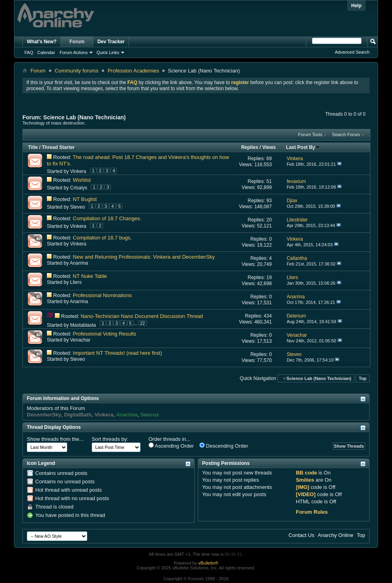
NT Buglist (85, 199)
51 (269, 181)
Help (356, 6)
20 (269, 220)
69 (269, 159)
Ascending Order (171, 446)
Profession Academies (134, 71)
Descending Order (224, 446)
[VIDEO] (306, 494)
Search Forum (346, 135)
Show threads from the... (55, 439)
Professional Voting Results (105, 334)
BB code (307, 473)
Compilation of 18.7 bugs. (102, 238)
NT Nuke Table (90, 276)
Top (363, 378)
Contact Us (302, 535)
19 (269, 277)
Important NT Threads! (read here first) (118, 353)
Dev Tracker (111, 42)
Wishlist (82, 180)
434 (268, 316)
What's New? (42, 42)
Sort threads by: (110, 439)
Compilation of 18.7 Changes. (107, 218)
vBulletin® (208, 563)
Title (33, 147)
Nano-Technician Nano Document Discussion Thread (142, 316)
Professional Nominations (102, 295)
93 (269, 201)
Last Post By (303, 147)
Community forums (77, 71)
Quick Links (108, 52)
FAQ (29, 52)
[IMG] (303, 487)
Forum (77, 42)
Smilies (305, 480)
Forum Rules (312, 512)
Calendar (46, 52)
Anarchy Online (336, 535)
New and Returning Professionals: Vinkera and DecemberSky (144, 257)
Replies (250, 147)
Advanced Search (352, 52)
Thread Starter (58, 147)
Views (269, 147)
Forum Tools (310, 135)
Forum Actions (74, 52)
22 (143, 323)
